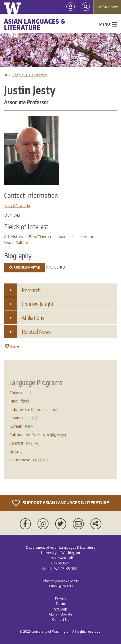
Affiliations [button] (33, 318)
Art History (14, 237)
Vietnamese (20, 460)
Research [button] (31, 290)
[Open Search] (86, 7)
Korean (16, 426)
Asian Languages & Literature (35, 24)
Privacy (61, 598)
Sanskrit (16, 443)
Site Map (61, 609)
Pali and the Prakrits (27, 434)
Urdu (14, 451)
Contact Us (61, 620)
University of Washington (51, 631)
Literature (87, 237)
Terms (61, 604)
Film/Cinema (40, 237)
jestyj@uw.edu (17, 205)
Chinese (16, 392)
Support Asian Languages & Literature (60, 503)
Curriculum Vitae (24, 267)
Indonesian (19, 409)
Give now (107, 7)
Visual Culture (16, 242)
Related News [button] (36, 332)
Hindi (14, 401)
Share (12, 346)
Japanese (65, 237)
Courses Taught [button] (38, 304)
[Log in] (71, 7)
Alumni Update (60, 614)
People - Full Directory (30, 75)
